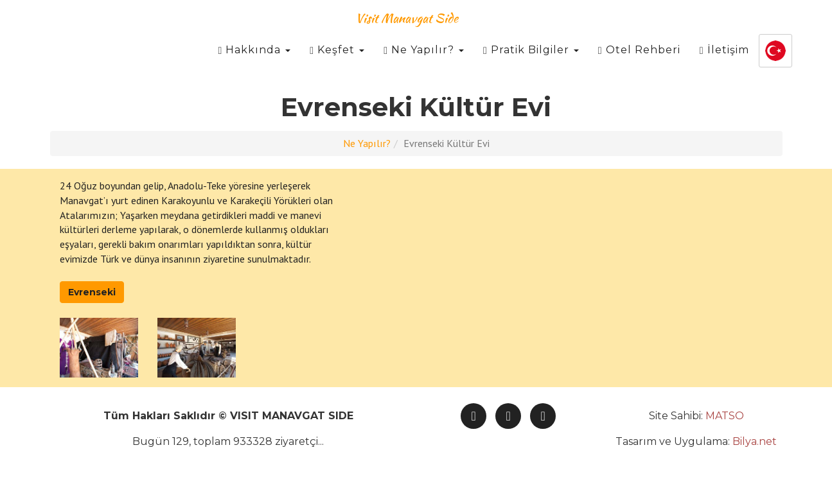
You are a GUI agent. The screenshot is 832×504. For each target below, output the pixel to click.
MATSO (725, 416)
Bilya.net (755, 441)
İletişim (724, 64)
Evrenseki (92, 292)
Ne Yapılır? (424, 64)
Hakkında (254, 64)
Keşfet (337, 64)
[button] (775, 65)
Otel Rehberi (639, 64)
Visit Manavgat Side (407, 32)
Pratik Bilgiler (531, 64)
